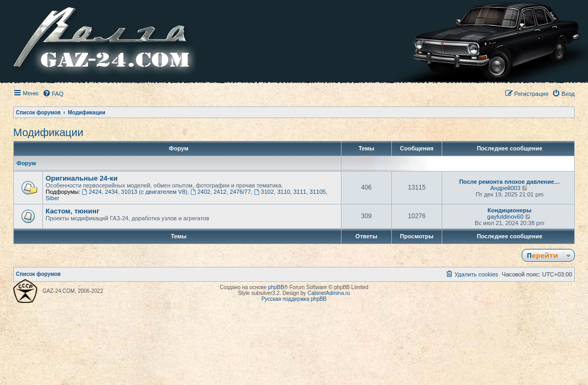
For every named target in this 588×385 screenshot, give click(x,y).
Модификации (48, 132)
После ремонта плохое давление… (510, 182)
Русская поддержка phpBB (294, 299)
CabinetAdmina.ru (329, 293)
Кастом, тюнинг (72, 211)
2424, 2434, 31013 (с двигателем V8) (134, 192)
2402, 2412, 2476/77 (221, 192)
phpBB (276, 287)
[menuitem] (53, 94)
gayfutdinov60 (506, 217)
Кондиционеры (510, 210)
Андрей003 (506, 188)
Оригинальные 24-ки (82, 178)
